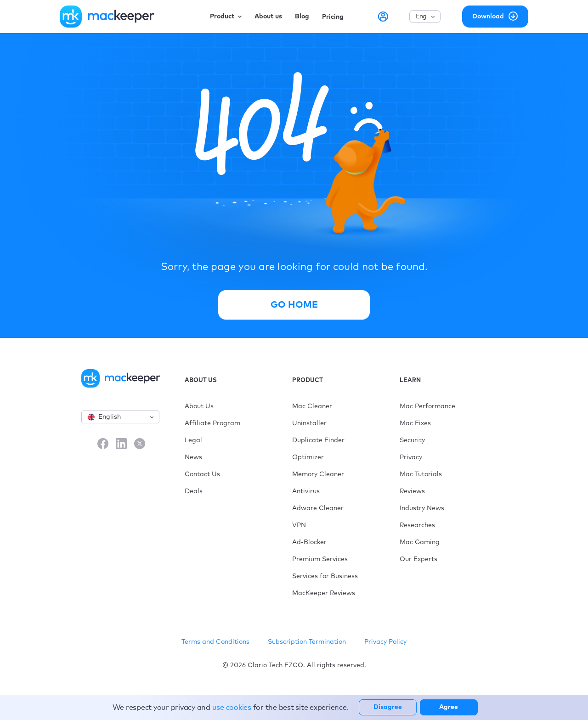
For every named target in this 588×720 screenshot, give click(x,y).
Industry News (422, 508)
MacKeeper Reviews (324, 593)
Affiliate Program (212, 423)
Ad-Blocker (309, 542)
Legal (193, 440)
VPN (299, 525)
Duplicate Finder (318, 440)
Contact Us (202, 474)
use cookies (232, 708)
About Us (199, 406)
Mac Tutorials (421, 474)
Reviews (412, 491)
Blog (302, 17)
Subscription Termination (307, 642)
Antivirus (306, 491)
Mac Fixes (415, 423)
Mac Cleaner (312, 406)
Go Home (294, 305)
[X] (140, 444)
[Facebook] (103, 444)
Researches (417, 525)
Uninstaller (309, 423)
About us (268, 17)
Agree (449, 707)
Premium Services (320, 559)
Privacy (411, 457)
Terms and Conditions (215, 642)
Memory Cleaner (318, 474)
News (193, 457)
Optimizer (308, 457)
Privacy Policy (385, 642)
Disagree (388, 707)
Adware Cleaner (318, 508)
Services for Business (325, 576)
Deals (194, 491)
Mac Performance (427, 406)
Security (412, 440)
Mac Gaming (420, 542)
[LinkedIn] (121, 444)
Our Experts (418, 559)
